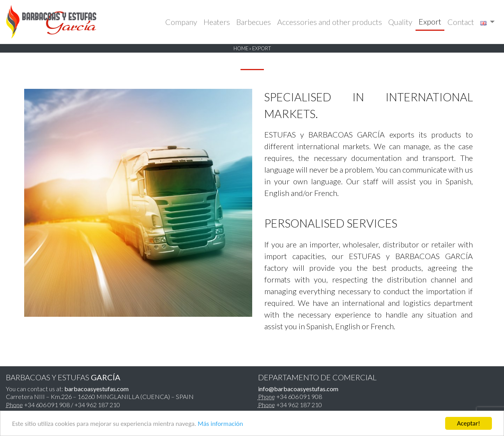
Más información (220, 424)
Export (430, 21)
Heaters (217, 22)
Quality (400, 22)
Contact (461, 22)
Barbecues (254, 22)
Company (181, 22)
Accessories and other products (330, 22)
